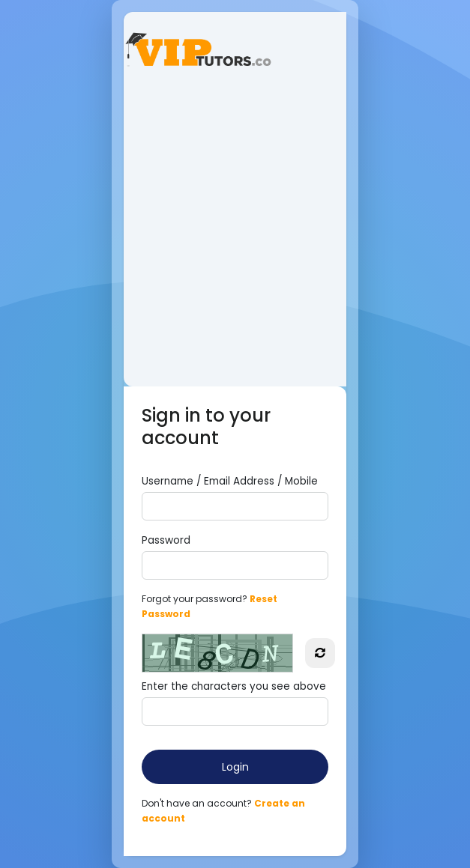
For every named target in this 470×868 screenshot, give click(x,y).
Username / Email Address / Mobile (230, 481)
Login (235, 767)
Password (166, 540)
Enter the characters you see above (234, 686)
